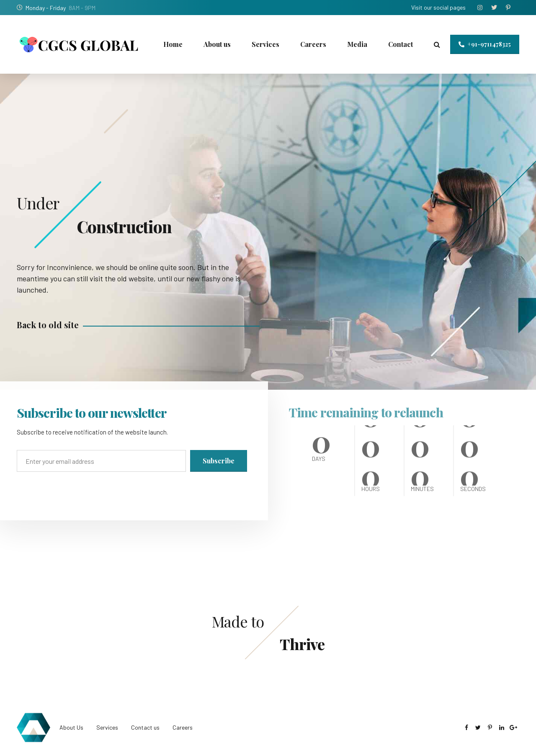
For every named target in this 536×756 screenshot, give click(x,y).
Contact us (145, 727)
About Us (71, 727)
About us (217, 44)
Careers (313, 44)
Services (265, 44)
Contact (401, 44)
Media (357, 44)
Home (173, 44)
